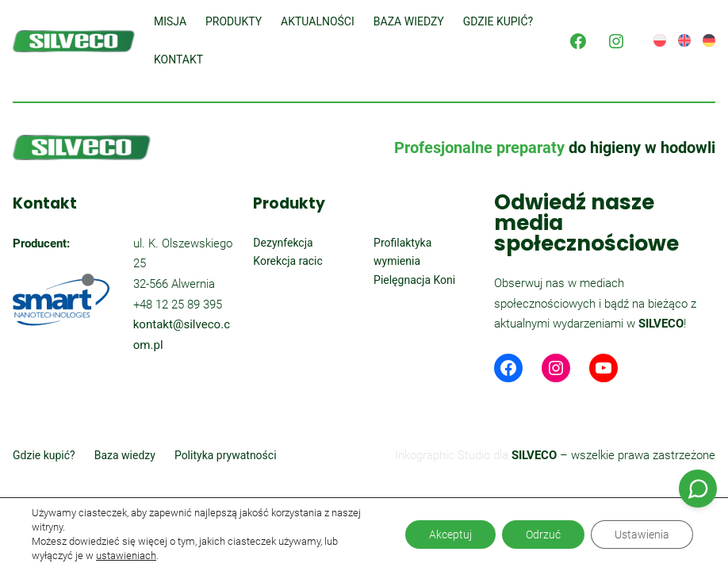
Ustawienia (642, 535)
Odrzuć (543, 535)
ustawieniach (126, 556)
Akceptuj (450, 535)
